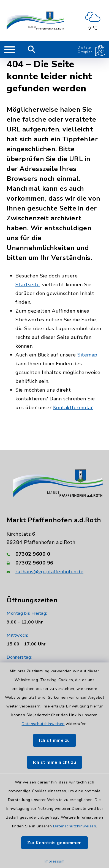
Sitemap (87, 355)
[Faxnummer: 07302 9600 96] (54, 563)
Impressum (55, 861)
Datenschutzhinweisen (43, 724)
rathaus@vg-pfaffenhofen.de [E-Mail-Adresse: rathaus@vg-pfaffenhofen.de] (49, 572)
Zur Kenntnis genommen (54, 843)
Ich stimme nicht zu (55, 762)
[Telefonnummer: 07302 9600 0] (54, 554)
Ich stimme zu (54, 740)
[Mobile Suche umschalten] (32, 50)
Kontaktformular (73, 408)
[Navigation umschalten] (10, 50)
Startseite (28, 285)
